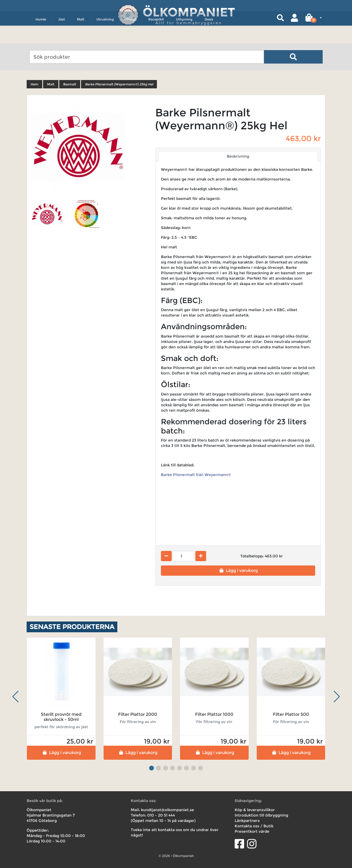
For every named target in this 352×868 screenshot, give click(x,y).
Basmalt (70, 84)
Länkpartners (247, 821)
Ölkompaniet (189, 11)
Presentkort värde (252, 831)
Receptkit (156, 37)
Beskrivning (238, 156)
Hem (34, 84)
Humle (41, 37)
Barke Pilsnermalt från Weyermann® (197, 475)
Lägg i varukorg (238, 570)
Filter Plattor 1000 (214, 714)
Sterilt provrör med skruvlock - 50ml (61, 717)
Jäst (61, 37)
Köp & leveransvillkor (255, 810)
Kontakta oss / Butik (254, 826)
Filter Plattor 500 (291, 714)
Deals (209, 37)
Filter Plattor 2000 (138, 714)
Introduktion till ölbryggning (261, 815)
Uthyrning (184, 37)
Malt (81, 37)
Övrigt (131, 37)
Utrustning (105, 37)
